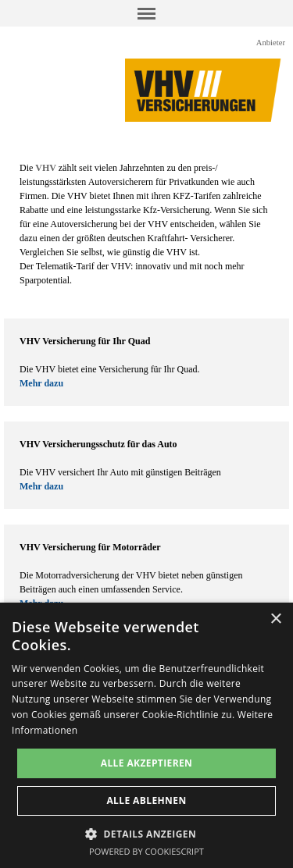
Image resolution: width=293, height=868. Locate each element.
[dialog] (146, 735)
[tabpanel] (146, 224)
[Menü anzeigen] (147, 13)
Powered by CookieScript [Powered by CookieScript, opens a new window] (146, 851)
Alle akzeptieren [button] (147, 763)
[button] (146, 832)
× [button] (275, 619)
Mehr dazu (41, 383)
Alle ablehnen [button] (146, 800)
